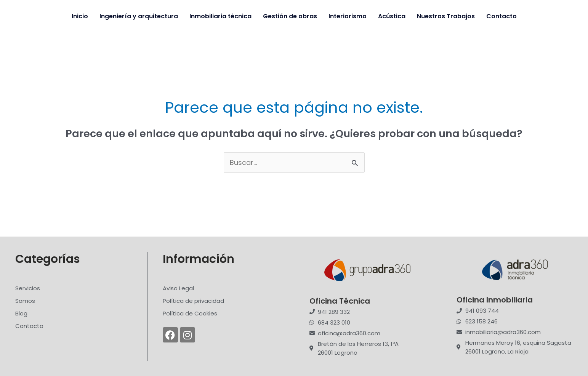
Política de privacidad (193, 301)
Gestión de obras (290, 16)
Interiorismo (348, 16)
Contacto (501, 16)
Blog (21, 313)
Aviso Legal (178, 288)
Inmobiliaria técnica (220, 16)
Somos (25, 301)
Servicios (28, 288)
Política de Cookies (190, 313)
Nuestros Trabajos (446, 16)
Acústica (392, 16)
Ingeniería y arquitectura (139, 16)
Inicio (80, 16)
